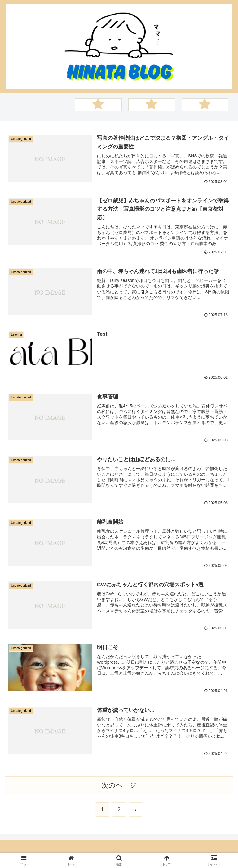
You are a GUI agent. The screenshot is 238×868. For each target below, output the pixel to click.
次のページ (119, 786)
